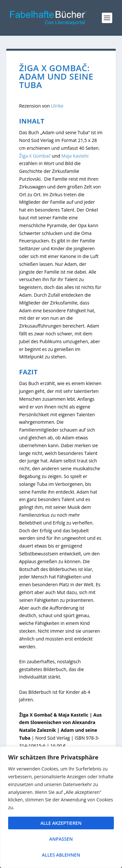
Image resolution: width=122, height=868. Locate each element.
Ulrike (57, 106)
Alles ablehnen (61, 855)
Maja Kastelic (75, 156)
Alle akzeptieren (61, 823)
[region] (61, 807)
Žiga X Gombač (35, 156)
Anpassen (61, 839)
